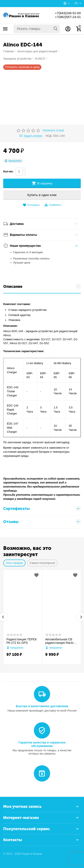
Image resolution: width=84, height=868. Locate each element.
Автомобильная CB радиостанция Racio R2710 (59, 641)
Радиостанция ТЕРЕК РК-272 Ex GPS (22, 641)
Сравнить (53, 205)
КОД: (49, 136)
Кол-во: (8, 171)
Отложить (31, 205)
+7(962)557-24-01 (67, 17)
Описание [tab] (42, 286)
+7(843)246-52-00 (67, 13)
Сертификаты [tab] (42, 509)
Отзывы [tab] (42, 522)
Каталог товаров (5, 29)
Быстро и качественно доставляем (42, 706)
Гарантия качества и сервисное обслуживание (42, 744)
